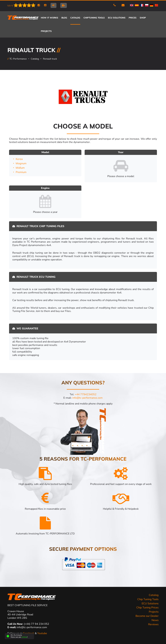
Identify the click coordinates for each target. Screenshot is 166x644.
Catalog (35, 59)
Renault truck (50, 59)
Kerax (19, 159)
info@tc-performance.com (87, 398)
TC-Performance (18, 59)
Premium (21, 172)
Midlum (20, 168)
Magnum (21, 163)
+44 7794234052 (86, 394)
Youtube (42, 633)
